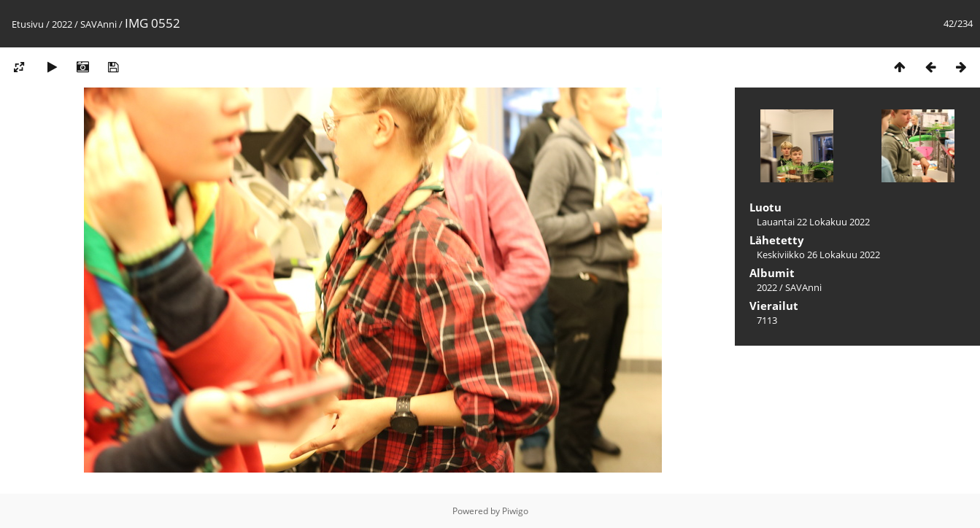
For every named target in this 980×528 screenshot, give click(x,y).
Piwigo (515, 511)
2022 (62, 24)
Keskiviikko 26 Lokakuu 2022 (818, 255)
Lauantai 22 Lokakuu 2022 (813, 222)
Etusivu (28, 24)
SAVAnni (99, 24)
